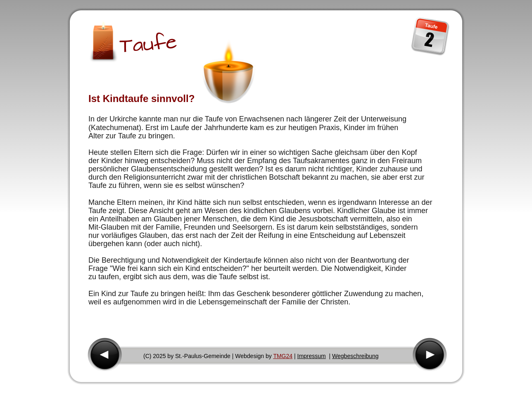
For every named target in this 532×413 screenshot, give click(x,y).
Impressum (312, 356)
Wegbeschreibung (355, 356)
